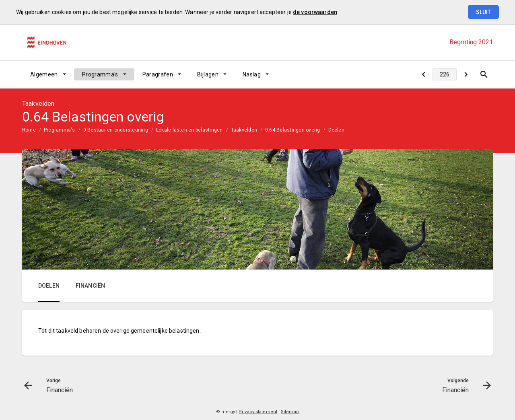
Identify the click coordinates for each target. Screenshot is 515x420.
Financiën (90, 286)
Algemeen (44, 74)
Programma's (100, 74)
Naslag (252, 74)
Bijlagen (208, 74)
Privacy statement (258, 412)
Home (29, 130)
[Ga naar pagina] (445, 74)
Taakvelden (244, 130)
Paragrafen (158, 74)
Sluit (483, 12)
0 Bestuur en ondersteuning (116, 130)
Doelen (336, 130)
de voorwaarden (315, 12)
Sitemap (290, 412)
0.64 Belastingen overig (293, 130)
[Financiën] (423, 74)
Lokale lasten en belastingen (190, 130)
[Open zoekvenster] (484, 74)
